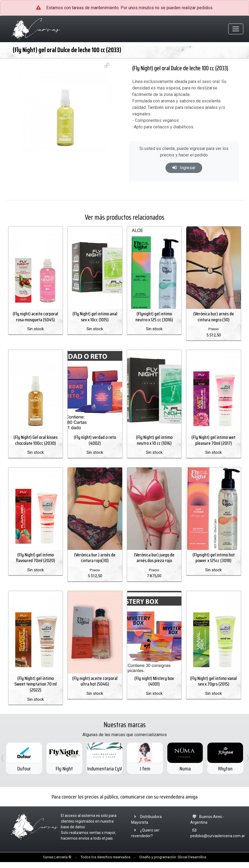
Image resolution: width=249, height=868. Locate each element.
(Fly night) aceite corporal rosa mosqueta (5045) (35, 319)
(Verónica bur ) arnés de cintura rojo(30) (95, 563)
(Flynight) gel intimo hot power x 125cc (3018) (214, 563)
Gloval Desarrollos (192, 863)
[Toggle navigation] (236, 29)
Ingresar (184, 168)
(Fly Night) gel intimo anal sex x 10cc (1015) (95, 319)
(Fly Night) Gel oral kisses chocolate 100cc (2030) (36, 444)
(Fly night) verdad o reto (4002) (95, 444)
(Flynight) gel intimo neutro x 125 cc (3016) (154, 319)
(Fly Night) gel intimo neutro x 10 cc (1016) (154, 444)
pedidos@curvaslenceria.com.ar (218, 842)
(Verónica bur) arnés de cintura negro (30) (214, 319)
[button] (107, 66)
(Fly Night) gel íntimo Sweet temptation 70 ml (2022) (36, 690)
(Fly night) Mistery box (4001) (154, 687)
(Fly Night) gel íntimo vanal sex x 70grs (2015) (213, 687)
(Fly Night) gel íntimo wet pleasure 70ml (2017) (213, 444)
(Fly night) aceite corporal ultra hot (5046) (95, 687)
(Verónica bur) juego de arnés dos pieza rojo (154, 563)
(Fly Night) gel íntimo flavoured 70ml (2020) (36, 563)
